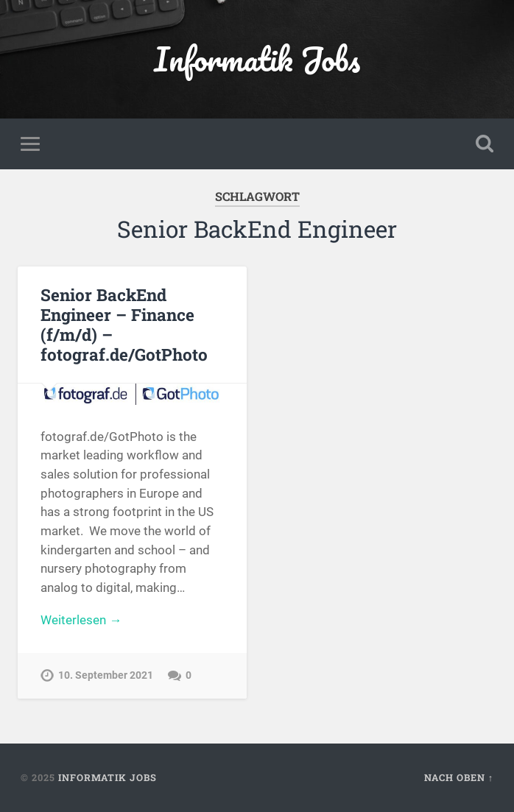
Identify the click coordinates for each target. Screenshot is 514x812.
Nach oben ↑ (459, 777)
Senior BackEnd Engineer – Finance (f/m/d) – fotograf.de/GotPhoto (124, 324)
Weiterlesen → (81, 620)
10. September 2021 (106, 675)
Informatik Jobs (257, 59)
